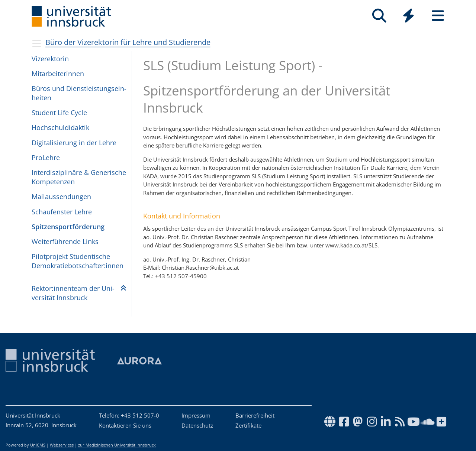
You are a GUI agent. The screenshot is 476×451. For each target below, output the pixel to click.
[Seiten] (438, 16)
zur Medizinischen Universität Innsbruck (117, 445)
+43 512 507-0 (140, 415)
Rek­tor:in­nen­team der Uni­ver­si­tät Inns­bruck (73, 293)
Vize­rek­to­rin (50, 59)
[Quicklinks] (409, 16)
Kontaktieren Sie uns (125, 425)
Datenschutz (197, 425)
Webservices (62, 445)
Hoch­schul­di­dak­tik (60, 127)
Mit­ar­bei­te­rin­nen (58, 74)
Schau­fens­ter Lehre (62, 212)
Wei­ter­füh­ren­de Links (65, 241)
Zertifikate (248, 425)
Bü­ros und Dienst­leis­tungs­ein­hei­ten (79, 93)
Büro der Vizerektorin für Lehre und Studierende (128, 42)
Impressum (196, 415)
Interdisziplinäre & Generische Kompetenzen (79, 177)
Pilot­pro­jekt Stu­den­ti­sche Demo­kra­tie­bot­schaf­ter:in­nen (78, 261)
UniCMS (38, 445)
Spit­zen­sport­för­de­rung (68, 227)
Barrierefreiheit (255, 415)
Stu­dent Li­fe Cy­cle (59, 113)
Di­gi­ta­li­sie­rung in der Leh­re (74, 143)
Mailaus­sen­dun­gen (61, 197)
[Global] (409, 17)
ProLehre (46, 158)
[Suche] (379, 16)
